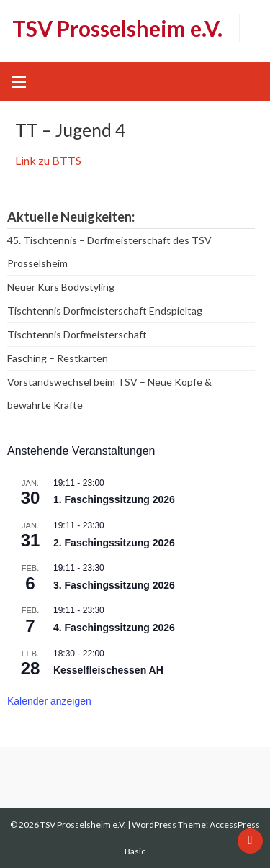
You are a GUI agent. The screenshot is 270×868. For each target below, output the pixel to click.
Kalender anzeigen (49, 701)
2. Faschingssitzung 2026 (114, 543)
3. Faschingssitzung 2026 (114, 585)
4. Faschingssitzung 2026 (114, 628)
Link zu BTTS (48, 160)
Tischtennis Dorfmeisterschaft (77, 334)
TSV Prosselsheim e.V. (117, 28)
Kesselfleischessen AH (108, 670)
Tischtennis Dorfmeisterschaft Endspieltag (105, 311)
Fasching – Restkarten (58, 358)
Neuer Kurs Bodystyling (61, 287)
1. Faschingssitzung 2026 (114, 499)
